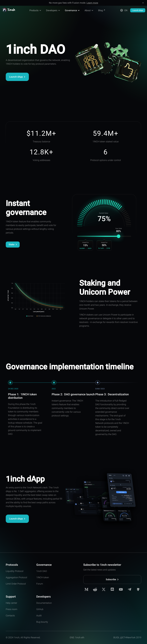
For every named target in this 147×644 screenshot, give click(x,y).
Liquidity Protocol (15, 571)
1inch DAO (42, 571)
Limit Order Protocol (16, 584)
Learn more (92, 3)
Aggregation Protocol (16, 577)
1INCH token (43, 577)
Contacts (10, 616)
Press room (11, 609)
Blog (102, 10)
